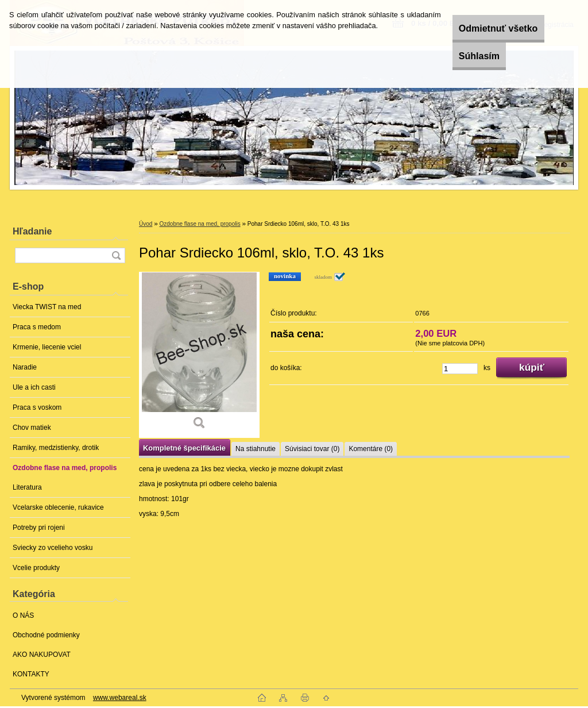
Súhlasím (465, 56)
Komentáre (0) (371, 449)
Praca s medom (37, 327)
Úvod (146, 224)
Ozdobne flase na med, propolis (65, 468)
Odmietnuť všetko (484, 28)
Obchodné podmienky (46, 635)
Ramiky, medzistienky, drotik (56, 448)
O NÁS (23, 615)
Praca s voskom (37, 407)
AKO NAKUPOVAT (42, 655)
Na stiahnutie (256, 449)
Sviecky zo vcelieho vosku (53, 548)
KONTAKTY (31, 674)
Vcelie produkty (36, 568)
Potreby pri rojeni (39, 528)
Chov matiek (32, 428)
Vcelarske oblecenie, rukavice (58, 507)
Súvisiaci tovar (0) (312, 449)
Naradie (25, 367)
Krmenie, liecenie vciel (47, 347)
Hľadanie (32, 231)
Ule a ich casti (34, 387)
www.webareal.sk (120, 698)
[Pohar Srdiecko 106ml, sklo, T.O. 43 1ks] (199, 355)
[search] (116, 255)
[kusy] (460, 369)
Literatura (27, 487)
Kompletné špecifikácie (184, 448)
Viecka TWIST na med (47, 307)
